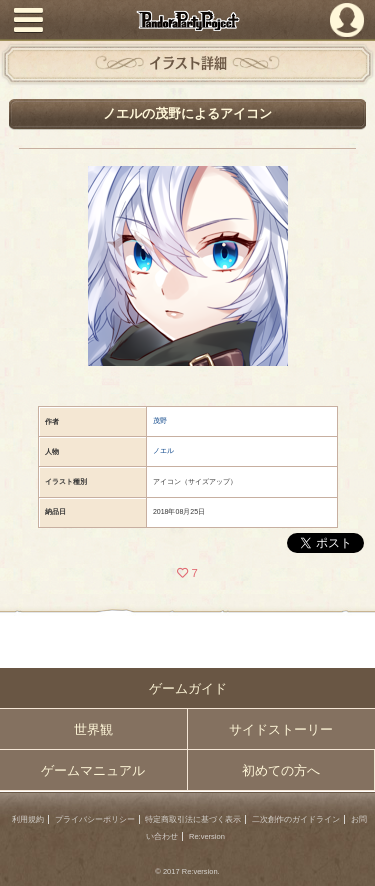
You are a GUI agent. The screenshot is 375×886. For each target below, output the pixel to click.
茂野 (160, 420)
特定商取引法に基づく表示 (193, 819)
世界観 (93, 729)
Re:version (207, 836)
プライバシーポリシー (95, 819)
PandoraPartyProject (187, 20)
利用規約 (28, 819)
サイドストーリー (281, 729)
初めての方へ (281, 770)
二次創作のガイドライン (296, 819)
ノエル (163, 450)
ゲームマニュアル (93, 770)
